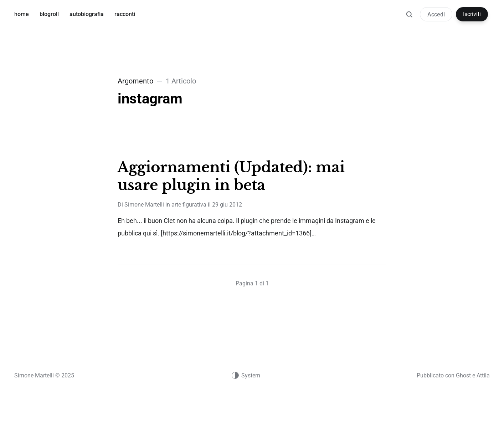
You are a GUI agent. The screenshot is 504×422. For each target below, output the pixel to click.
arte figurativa (189, 205)
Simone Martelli (144, 205)
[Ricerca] (409, 18)
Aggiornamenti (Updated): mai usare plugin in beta (231, 176)
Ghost (463, 375)
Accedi (436, 14)
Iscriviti (472, 14)
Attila (483, 375)
